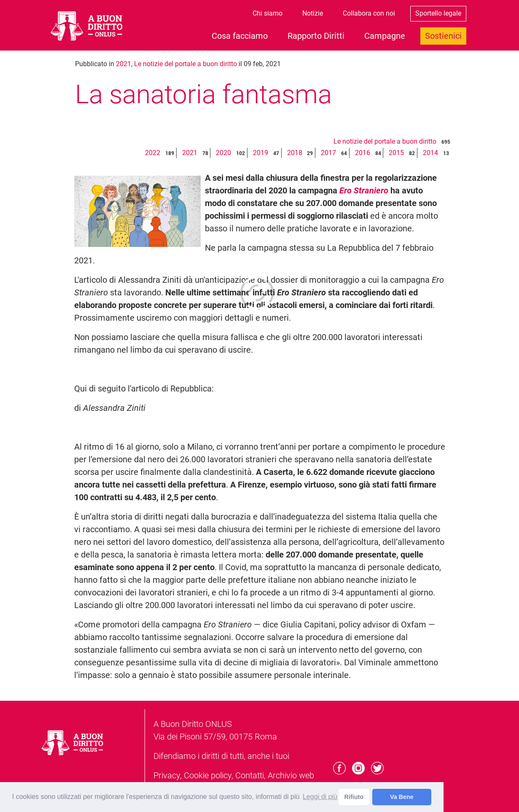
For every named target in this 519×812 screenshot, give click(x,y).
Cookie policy (208, 775)
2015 (396, 153)
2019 (261, 153)
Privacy (167, 775)
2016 (363, 153)
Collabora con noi (369, 13)
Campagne (385, 36)
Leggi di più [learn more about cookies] (320, 797)
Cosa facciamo (240, 36)
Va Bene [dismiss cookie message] (402, 797)
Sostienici (443, 36)
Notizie (313, 13)
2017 (328, 153)
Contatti (250, 775)
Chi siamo (268, 13)
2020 (223, 153)
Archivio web (291, 775)
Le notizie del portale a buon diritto (186, 64)
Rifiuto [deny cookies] (354, 797)
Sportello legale (438, 13)
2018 (295, 153)
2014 (430, 153)
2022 (153, 153)
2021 (124, 64)
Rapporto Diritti (316, 36)
